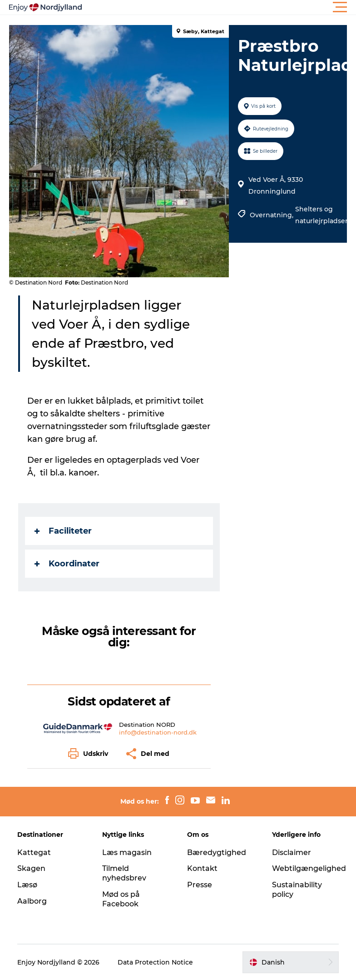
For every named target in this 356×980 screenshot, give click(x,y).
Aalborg (32, 901)
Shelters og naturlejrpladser (321, 215)
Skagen (31, 868)
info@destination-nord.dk (158, 732)
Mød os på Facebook (121, 899)
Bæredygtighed (217, 852)
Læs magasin (127, 852)
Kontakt (202, 868)
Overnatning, (272, 215)
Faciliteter (63, 531)
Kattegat (34, 852)
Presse (200, 885)
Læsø (27, 885)
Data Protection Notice (155, 962)
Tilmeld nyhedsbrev (124, 873)
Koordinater (67, 564)
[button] (219, 7)
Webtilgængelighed (309, 868)
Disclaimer (292, 852)
